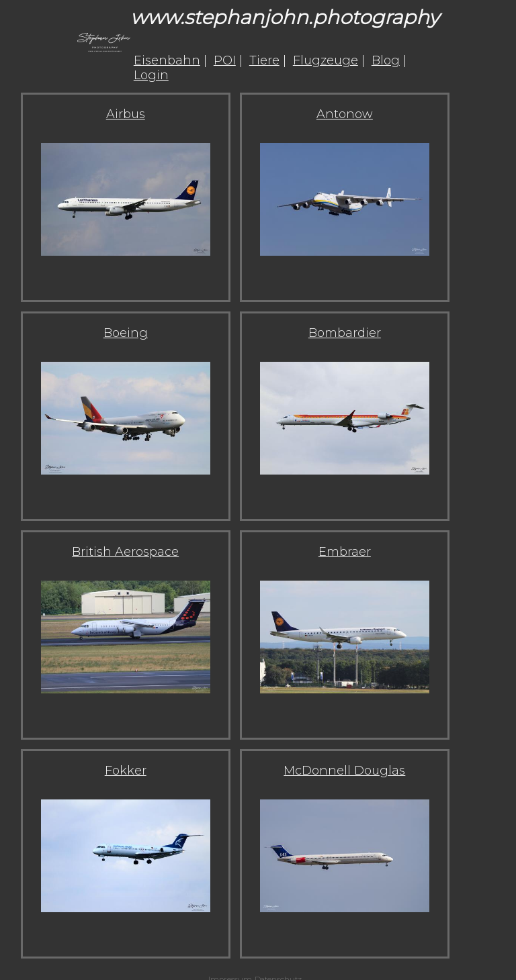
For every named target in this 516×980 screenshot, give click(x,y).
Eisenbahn (167, 60)
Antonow (345, 114)
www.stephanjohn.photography (285, 17)
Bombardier (345, 333)
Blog (386, 60)
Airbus (126, 114)
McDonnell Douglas (344, 771)
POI (225, 60)
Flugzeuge (326, 60)
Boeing (126, 333)
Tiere (264, 60)
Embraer (345, 552)
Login (151, 75)
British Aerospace (125, 552)
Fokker (126, 771)
